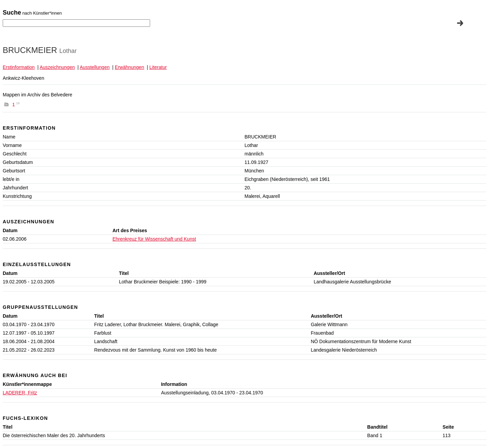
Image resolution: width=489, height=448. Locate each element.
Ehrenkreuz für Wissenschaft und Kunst (154, 239)
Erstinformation (19, 67)
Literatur (158, 67)
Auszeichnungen (57, 67)
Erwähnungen (129, 67)
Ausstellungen (95, 67)
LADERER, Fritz (20, 393)
